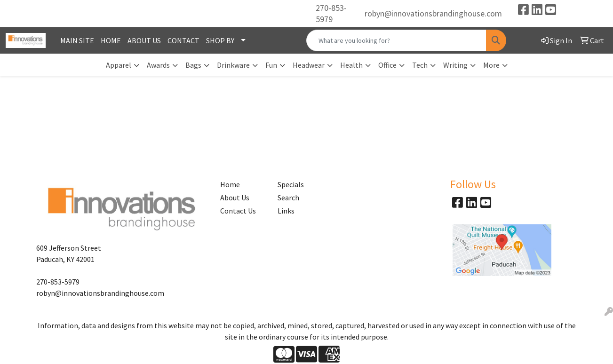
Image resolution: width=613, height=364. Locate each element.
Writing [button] (455, 65)
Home (230, 184)
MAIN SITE (77, 40)
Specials (291, 184)
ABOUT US (144, 40)
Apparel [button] (119, 65)
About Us (235, 198)
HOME (111, 40)
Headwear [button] (309, 65)
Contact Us (238, 211)
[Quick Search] (396, 40)
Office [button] (387, 65)
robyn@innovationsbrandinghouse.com (433, 13)
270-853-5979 (331, 13)
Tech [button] (420, 65)
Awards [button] (158, 65)
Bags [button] (193, 65)
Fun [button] (271, 65)
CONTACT (183, 40)
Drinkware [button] (233, 65)
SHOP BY (220, 40)
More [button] (491, 65)
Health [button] (351, 65)
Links (286, 211)
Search (288, 198)
